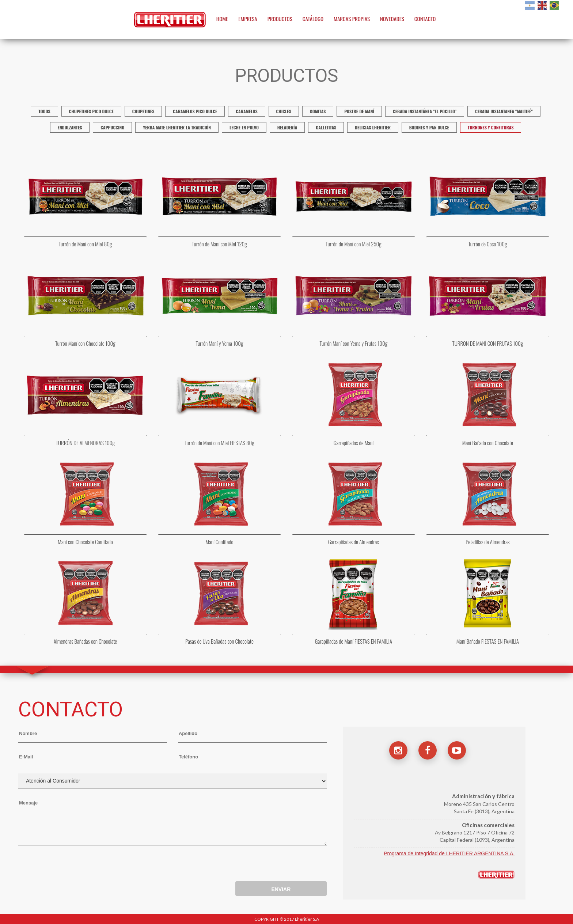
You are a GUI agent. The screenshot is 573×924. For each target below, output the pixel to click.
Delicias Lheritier (373, 127)
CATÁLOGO (313, 19)
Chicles (284, 111)
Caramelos (246, 111)
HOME (222, 19)
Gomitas (318, 111)
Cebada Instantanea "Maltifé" (504, 111)
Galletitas (326, 127)
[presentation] (74, 865)
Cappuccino (112, 127)
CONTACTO (425, 19)
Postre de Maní (359, 111)
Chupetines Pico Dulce (91, 111)
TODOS (44, 111)
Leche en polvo (244, 127)
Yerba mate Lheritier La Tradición (177, 127)
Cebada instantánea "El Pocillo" (425, 111)
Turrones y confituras (491, 127)
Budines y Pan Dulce (429, 127)
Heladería (287, 127)
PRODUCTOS (280, 19)
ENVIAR (281, 889)
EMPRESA (248, 19)
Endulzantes (70, 127)
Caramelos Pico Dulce (195, 111)
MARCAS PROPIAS (352, 19)
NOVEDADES (392, 19)
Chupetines (143, 111)
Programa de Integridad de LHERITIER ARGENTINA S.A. (449, 853)
